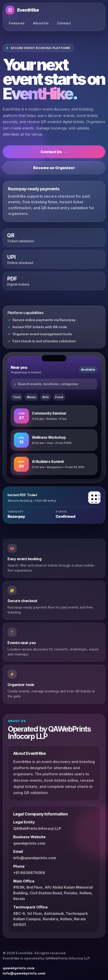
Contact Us (54, 152)
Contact (64, 23)
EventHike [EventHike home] (22, 10)
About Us (41, 23)
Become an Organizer (54, 168)
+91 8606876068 (29, 873)
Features (17, 23)
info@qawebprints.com (35, 858)
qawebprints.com (29, 843)
